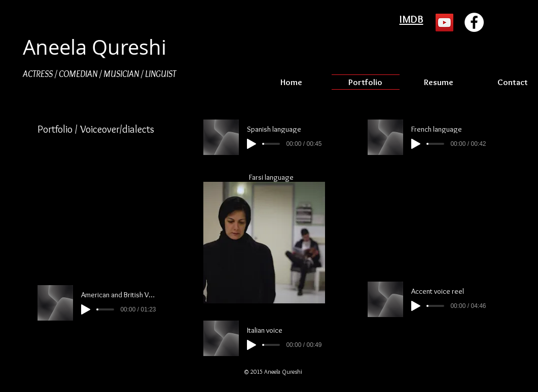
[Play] (86, 309)
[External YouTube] (101, 212)
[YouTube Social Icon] (444, 23)
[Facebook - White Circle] (474, 22)
